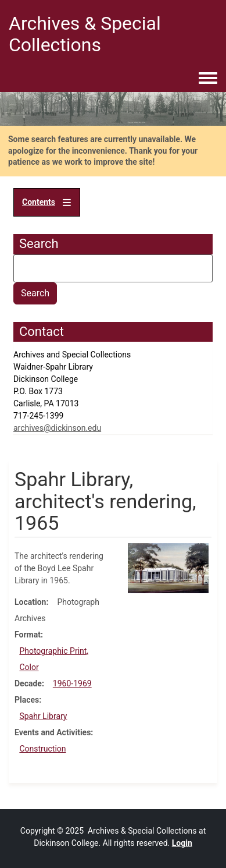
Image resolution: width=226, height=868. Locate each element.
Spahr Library (43, 716)
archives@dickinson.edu (57, 428)
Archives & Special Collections (85, 34)
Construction (42, 749)
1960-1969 (72, 683)
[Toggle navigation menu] (208, 79)
